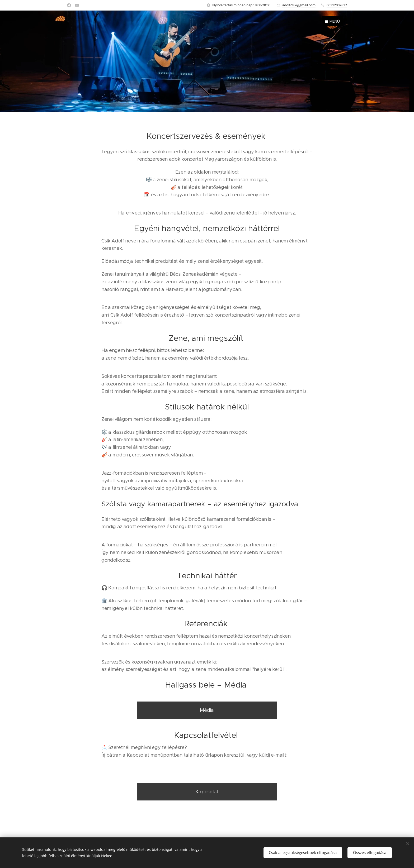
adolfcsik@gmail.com (299, 5)
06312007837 (337, 5)
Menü (332, 21)
